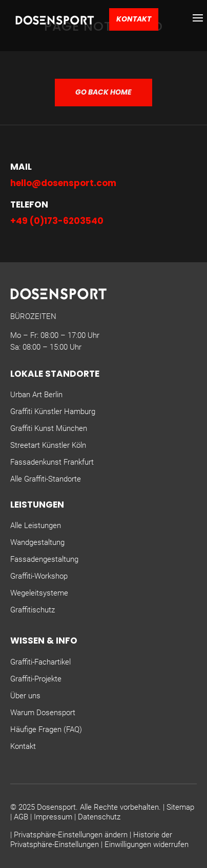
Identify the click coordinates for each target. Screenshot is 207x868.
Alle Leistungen (36, 526)
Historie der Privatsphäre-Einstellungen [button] (91, 840)
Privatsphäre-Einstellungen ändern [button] (71, 835)
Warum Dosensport (43, 713)
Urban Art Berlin (36, 395)
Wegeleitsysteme (39, 593)
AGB (21, 817)
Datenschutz (99, 817)
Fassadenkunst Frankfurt (52, 462)
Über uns (25, 696)
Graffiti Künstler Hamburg (53, 412)
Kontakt (134, 19)
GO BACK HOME (103, 92)
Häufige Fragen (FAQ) (46, 729)
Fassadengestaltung (44, 559)
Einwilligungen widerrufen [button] (147, 844)
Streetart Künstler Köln (48, 445)
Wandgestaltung (37, 542)
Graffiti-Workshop (39, 576)
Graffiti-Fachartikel (40, 662)
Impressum (53, 817)
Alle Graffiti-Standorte (46, 479)
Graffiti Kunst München (49, 428)
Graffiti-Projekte (36, 679)
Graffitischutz (33, 610)
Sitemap (180, 807)
